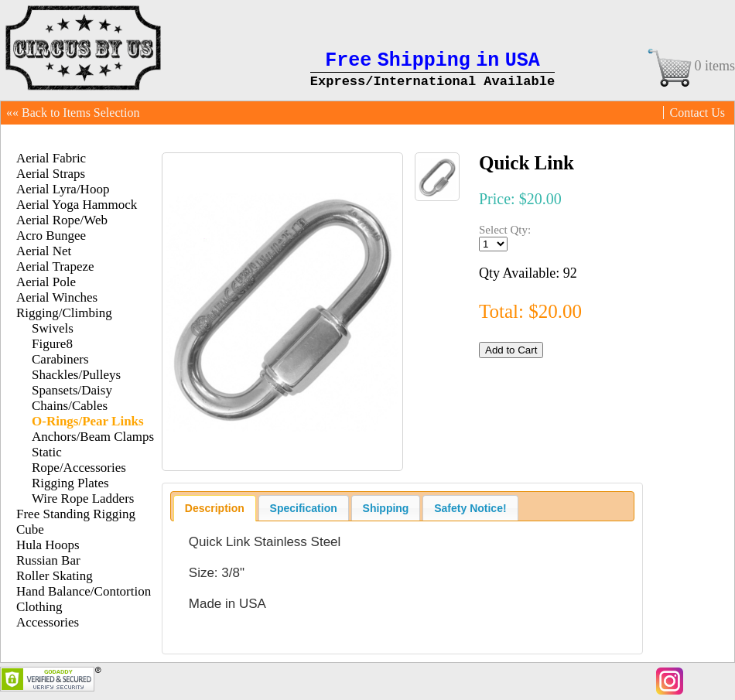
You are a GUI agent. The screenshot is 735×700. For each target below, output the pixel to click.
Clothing (39, 607)
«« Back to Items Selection (73, 113)
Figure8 (52, 344)
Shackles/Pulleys (76, 375)
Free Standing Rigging (76, 514)
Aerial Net (44, 251)
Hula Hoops (48, 545)
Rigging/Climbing (64, 313)
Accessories (48, 622)
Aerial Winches (57, 297)
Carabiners (60, 359)
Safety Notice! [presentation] (470, 508)
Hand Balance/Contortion (84, 591)
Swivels (53, 328)
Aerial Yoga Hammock (77, 205)
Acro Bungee (51, 236)
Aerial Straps (51, 174)
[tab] (215, 508)
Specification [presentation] (304, 508)
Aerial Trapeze (55, 266)
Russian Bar (48, 560)
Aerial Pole (46, 282)
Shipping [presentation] (386, 508)
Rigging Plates (70, 483)
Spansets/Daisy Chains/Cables (72, 398)
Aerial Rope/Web (62, 220)
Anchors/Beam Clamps (93, 437)
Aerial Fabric (51, 158)
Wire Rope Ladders (83, 499)
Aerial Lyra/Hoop (63, 189)
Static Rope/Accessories (79, 460)
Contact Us (697, 113)
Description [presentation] (215, 508)
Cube (30, 529)
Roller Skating (55, 576)
